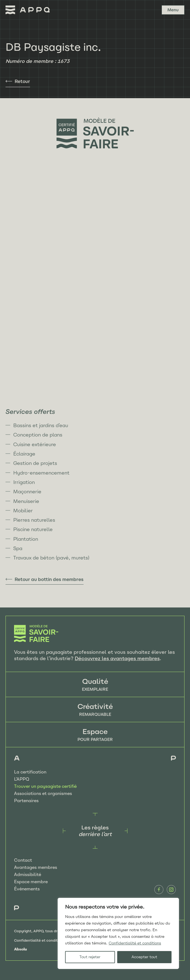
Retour (22, 81)
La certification (30, 772)
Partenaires (26, 801)
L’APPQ (22, 779)
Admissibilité (28, 875)
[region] (118, 933)
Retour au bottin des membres (49, 579)
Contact (23, 860)
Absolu (20, 949)
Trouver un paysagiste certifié (45, 786)
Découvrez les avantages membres (117, 658)
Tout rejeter (90, 957)
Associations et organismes (43, 793)
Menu (173, 10)
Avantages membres (36, 867)
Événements (27, 889)
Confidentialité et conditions (135, 943)
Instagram (171, 890)
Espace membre (31, 882)
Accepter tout (144, 957)
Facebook (159, 890)
